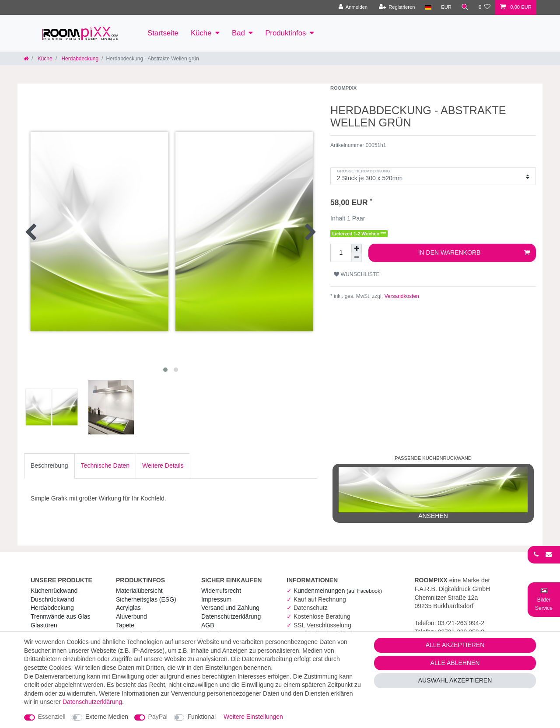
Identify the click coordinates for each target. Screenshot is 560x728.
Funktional (201, 717)
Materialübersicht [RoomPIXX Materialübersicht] (139, 591)
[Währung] (446, 7)
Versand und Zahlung (230, 608)
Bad (238, 33)
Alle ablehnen (455, 663)
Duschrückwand (52, 599)
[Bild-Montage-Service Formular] (544, 599)
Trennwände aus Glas (60, 616)
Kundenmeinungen (338, 591)
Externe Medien (107, 717)
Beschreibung (49, 465)
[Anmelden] (353, 7)
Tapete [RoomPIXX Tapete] (125, 625)
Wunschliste (357, 274)
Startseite (163, 33)
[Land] (428, 7)
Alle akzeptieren (455, 645)
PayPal (158, 717)
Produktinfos (285, 33)
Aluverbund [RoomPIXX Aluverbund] (131, 616)
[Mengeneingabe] (341, 253)
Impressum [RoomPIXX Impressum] (216, 599)
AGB (208, 625)
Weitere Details (163, 465)
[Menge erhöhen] (357, 248)
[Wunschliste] (485, 7)
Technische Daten (105, 465)
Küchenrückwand (54, 591)
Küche (201, 33)
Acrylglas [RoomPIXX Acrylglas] (128, 608)
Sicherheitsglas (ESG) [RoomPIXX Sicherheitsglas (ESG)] (146, 599)
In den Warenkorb (474, 253)
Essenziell (52, 717)
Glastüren (44, 625)
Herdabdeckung (79, 59)
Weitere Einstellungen (253, 717)
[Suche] (465, 7)
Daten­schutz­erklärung (231, 616)
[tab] (49, 466)
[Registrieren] (397, 7)
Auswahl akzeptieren (455, 680)
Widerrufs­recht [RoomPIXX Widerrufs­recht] (221, 591)
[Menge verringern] (357, 258)
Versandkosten (401, 296)
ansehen (433, 493)
